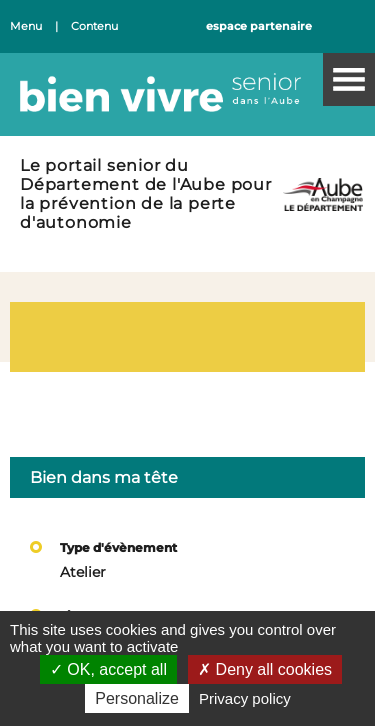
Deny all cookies (265, 669)
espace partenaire (259, 26)
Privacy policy (245, 698)
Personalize (137, 698)
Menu (26, 26)
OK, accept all (108, 669)
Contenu (94, 26)
